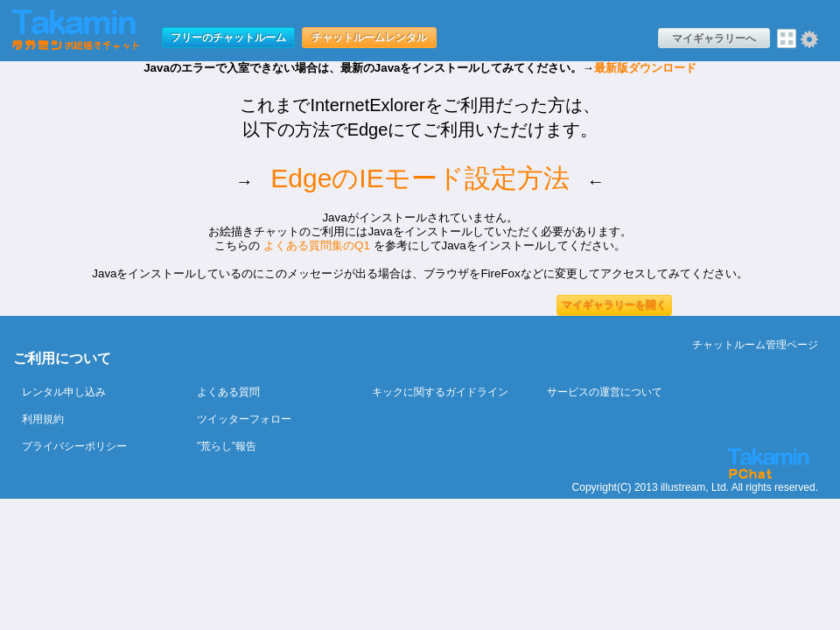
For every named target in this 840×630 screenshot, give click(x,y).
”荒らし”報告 (227, 446)
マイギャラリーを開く (614, 305)
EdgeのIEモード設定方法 (420, 178)
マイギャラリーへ (714, 38)
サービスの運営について (605, 392)
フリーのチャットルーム (228, 38)
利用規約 (43, 419)
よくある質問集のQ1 (317, 245)
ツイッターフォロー (244, 419)
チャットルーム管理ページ (755, 345)
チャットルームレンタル (369, 38)
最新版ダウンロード (645, 68)
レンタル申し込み (64, 392)
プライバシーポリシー (74, 446)
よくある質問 (228, 392)
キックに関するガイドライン (440, 392)
